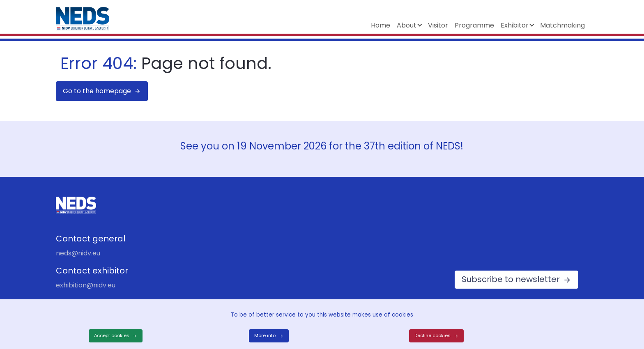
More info (265, 335)
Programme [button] (474, 25)
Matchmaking (562, 25)
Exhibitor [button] (515, 25)
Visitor (438, 25)
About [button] (407, 25)
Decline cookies (432, 335)
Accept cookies (112, 335)
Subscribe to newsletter (511, 279)
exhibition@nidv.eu (86, 285)
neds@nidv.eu (78, 253)
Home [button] (381, 25)
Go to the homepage (97, 91)
